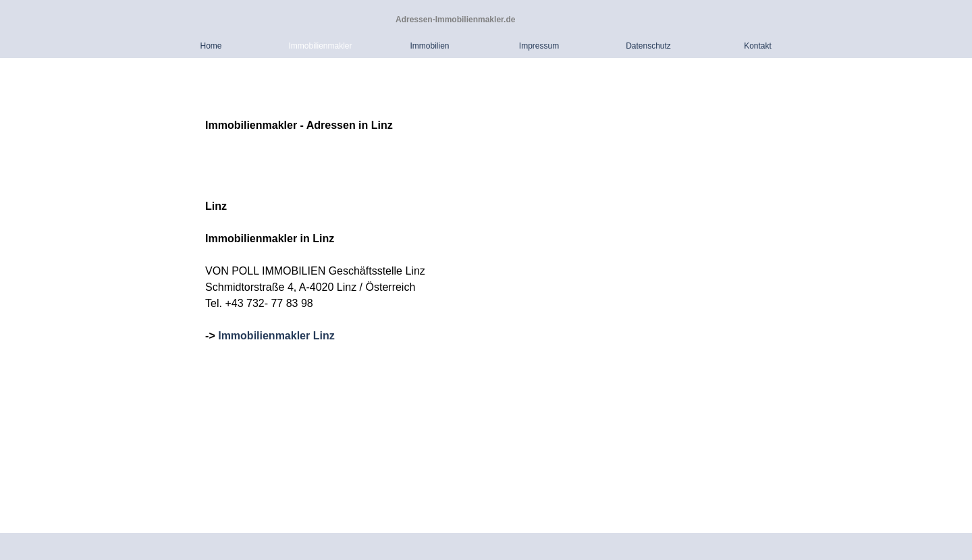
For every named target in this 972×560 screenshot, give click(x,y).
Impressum (539, 46)
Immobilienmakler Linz (276, 336)
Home (211, 46)
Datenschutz (648, 46)
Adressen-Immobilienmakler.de (455, 20)
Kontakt (758, 46)
